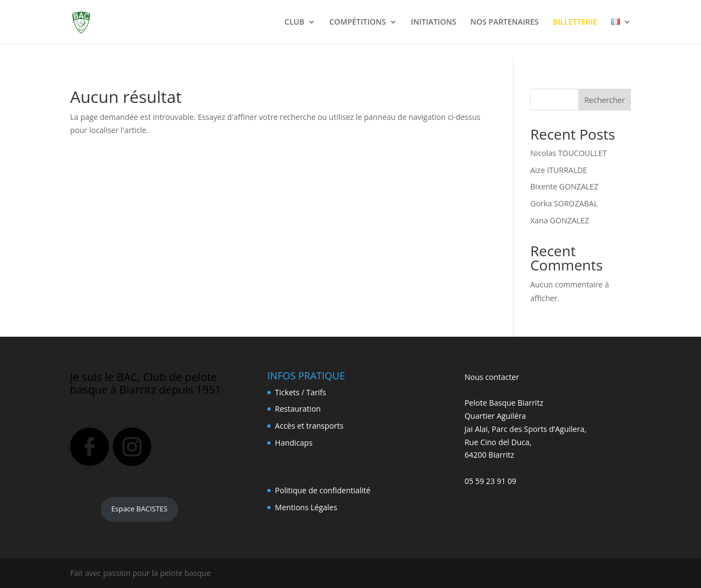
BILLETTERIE (575, 22)
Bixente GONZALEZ (564, 186)
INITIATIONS (433, 22)
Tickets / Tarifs (300, 392)
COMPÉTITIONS (357, 22)
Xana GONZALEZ (559, 220)
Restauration (298, 409)
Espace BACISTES (139, 509)
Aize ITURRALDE (559, 170)
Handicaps (294, 443)
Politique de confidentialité (323, 490)
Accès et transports (309, 426)
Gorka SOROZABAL (564, 203)
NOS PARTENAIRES (505, 22)
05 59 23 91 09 (490, 481)
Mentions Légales (306, 507)
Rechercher (605, 100)
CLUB (295, 22)
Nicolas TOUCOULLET (568, 153)
